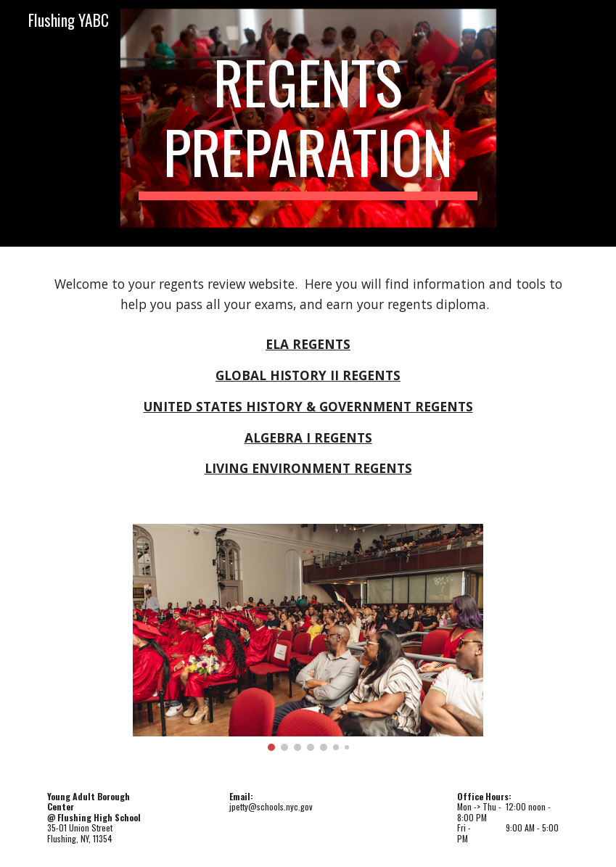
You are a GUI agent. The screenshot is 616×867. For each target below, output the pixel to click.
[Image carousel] (308, 637)
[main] (308, 123)
